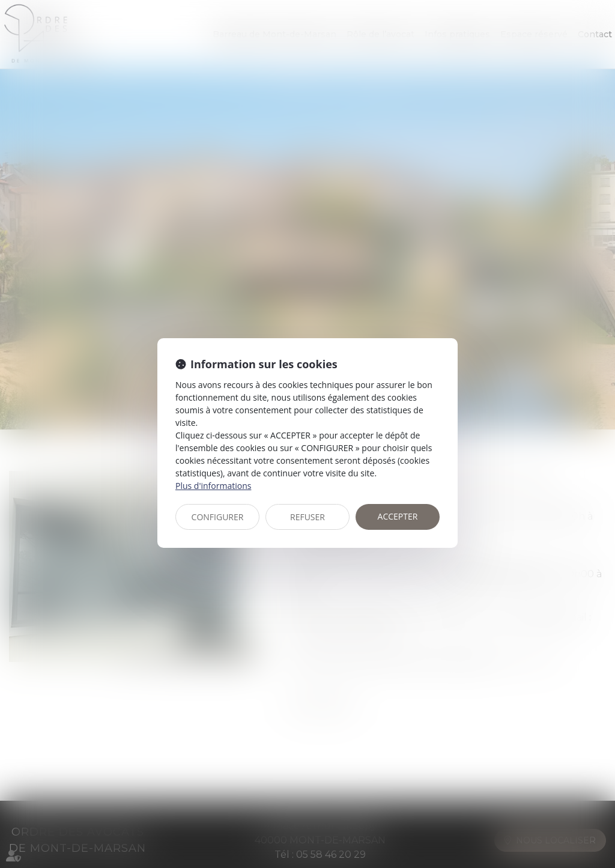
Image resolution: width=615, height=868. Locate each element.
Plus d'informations (213, 486)
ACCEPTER (398, 516)
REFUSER (307, 517)
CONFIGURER (218, 517)
